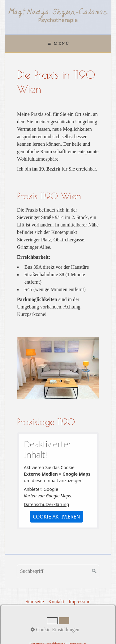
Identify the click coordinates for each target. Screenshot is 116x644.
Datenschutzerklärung (46, 504)
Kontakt (56, 602)
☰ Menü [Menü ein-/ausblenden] (58, 43)
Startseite (35, 602)
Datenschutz (52, 610)
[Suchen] (94, 571)
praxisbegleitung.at (75, 625)
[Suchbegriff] (58, 571)
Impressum (79, 602)
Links (74, 610)
